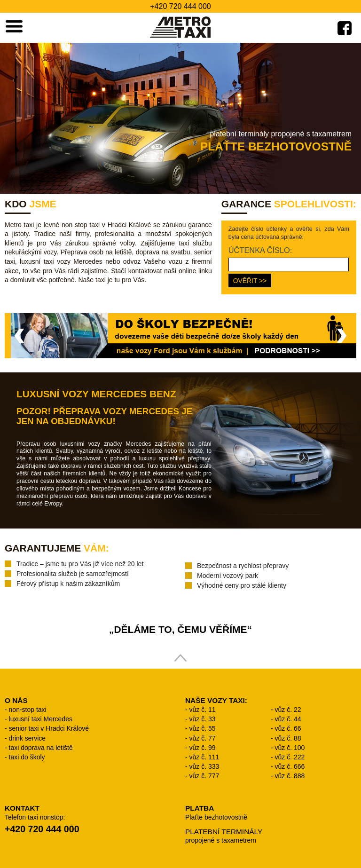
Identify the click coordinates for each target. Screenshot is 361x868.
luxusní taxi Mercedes (41, 719)
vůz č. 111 (204, 757)
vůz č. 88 (288, 738)
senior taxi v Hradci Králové (49, 728)
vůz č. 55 (203, 728)
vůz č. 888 (290, 776)
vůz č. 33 (203, 719)
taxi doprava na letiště (41, 748)
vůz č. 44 (288, 719)
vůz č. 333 (204, 766)
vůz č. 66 (288, 728)
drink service (27, 738)
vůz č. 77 (203, 738)
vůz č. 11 (203, 710)
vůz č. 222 (290, 757)
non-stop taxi (28, 710)
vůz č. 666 (290, 766)
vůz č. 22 (288, 710)
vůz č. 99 (203, 748)
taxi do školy (27, 757)
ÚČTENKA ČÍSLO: (260, 250)
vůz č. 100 (290, 748)
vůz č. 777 (204, 776)
